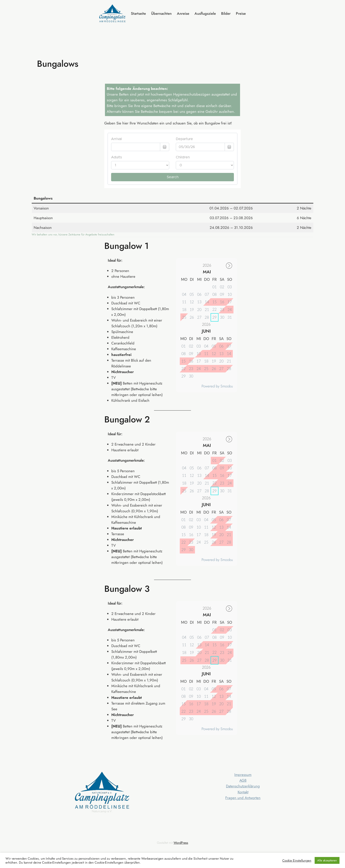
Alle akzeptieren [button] (327, 860)
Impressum (243, 775)
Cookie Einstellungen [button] (297, 861)
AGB (243, 780)
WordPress (181, 843)
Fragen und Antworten (243, 798)
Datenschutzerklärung (243, 786)
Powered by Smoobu (217, 386)
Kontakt (243, 792)
